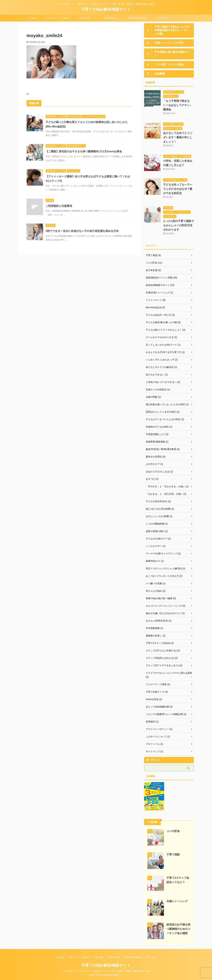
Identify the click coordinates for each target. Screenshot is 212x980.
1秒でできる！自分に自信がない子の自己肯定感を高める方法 (82, 231)
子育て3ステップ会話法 (58, 18)
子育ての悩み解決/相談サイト (106, 9)
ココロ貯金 (31, 18)
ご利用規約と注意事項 (59, 206)
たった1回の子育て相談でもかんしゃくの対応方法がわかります (178, 225)
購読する (153, 760)
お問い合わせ (164, 18)
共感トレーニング (177, 901)
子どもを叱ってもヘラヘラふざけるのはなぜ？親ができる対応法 (178, 189)
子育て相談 (84, 18)
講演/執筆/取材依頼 (137, 18)
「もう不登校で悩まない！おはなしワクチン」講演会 (178, 105)
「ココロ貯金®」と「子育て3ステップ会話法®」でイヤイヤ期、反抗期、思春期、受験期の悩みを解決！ (106, 971)
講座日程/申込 (111, 18)
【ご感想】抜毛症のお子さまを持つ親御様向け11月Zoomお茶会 (84, 151)
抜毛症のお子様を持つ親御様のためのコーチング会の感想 (178, 929)
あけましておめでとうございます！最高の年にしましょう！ (178, 137)
